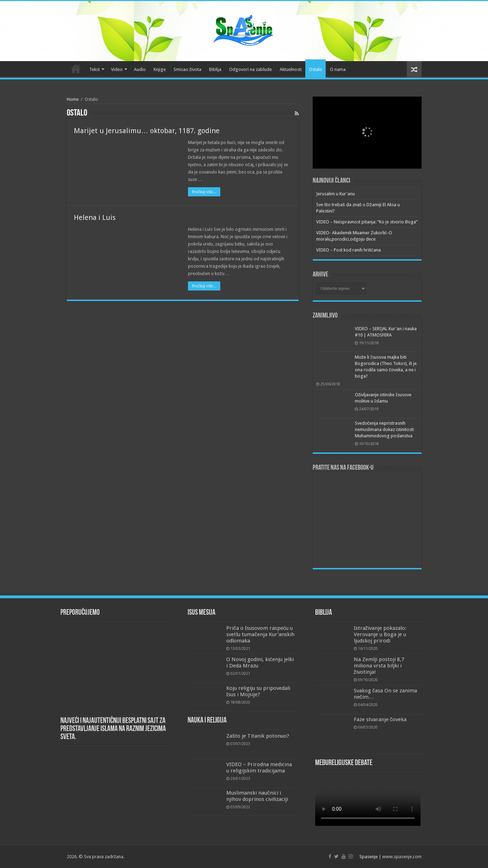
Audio (140, 69)
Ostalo (315, 69)
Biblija (215, 69)
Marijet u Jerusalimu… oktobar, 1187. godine (147, 131)
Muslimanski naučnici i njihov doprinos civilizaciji (257, 796)
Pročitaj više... (204, 192)
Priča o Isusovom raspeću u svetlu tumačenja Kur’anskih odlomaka (260, 634)
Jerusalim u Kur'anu (336, 194)
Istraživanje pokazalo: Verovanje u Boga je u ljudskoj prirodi (380, 634)
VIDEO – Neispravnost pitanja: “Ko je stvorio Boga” (367, 222)
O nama (338, 69)
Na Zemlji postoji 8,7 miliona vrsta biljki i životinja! (379, 666)
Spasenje (369, 857)
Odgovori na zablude (250, 69)
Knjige (160, 69)
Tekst (95, 69)
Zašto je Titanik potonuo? (258, 736)
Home (73, 99)
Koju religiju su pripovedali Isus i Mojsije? (258, 691)
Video (117, 69)
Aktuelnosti (291, 69)
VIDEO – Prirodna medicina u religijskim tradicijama (259, 768)
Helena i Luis (95, 217)
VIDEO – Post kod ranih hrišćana (349, 250)
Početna (76, 68)
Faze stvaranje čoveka (380, 719)
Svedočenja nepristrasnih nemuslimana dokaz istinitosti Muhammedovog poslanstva (384, 429)
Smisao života (188, 69)
